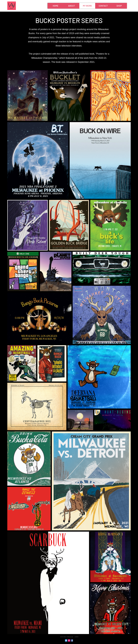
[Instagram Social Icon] (69, 640)
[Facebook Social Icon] (72, 640)
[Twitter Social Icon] (66, 640)
